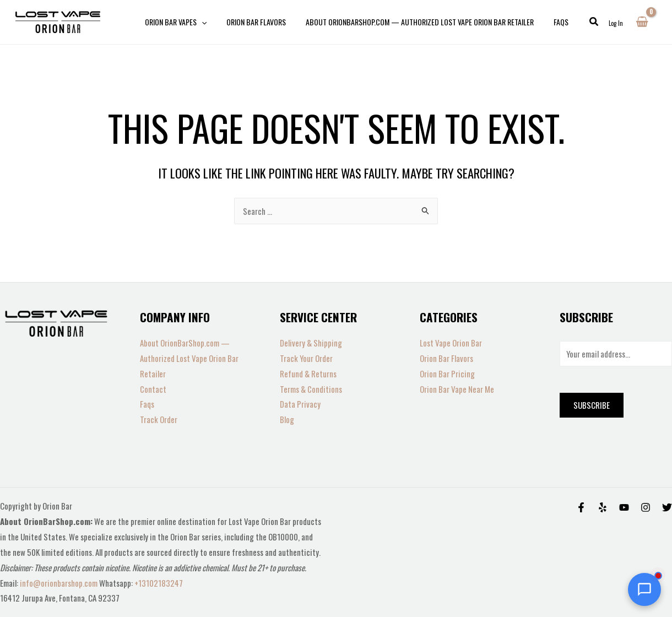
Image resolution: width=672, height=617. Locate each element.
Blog (287, 419)
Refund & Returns (308, 374)
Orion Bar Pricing (447, 374)
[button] (577, 22)
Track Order (159, 419)
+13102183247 (159, 583)
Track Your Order (306, 358)
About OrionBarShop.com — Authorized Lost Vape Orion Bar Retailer (189, 358)
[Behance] (624, 507)
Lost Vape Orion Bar (451, 343)
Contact (153, 389)
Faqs (147, 404)
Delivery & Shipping (311, 343)
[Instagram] (646, 507)
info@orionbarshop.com (59, 583)
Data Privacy (300, 404)
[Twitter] (667, 507)
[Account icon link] (616, 22)
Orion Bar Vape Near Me (457, 389)
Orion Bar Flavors (446, 358)
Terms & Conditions (311, 389)
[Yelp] (603, 507)
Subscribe (592, 405)
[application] (199, 22)
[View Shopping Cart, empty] (642, 22)
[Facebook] (581, 507)
